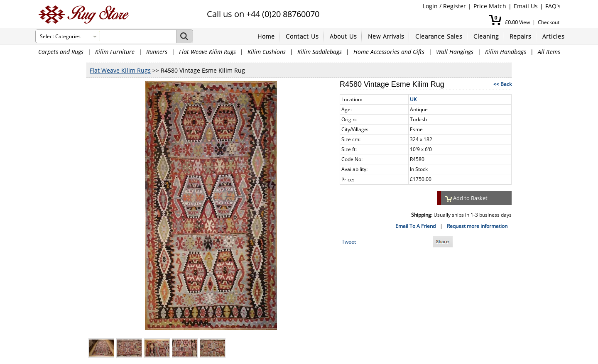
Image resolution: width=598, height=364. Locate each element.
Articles (554, 36)
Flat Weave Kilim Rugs (207, 52)
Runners (157, 52)
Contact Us (302, 36)
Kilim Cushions (267, 52)
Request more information (477, 226)
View (524, 22)
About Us (343, 36)
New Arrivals (386, 36)
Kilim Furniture (115, 52)
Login (430, 6)
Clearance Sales (439, 36)
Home (266, 36)
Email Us (526, 6)
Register (455, 6)
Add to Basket (466, 198)
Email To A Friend (415, 226)
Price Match (490, 6)
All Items (549, 52)
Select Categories (60, 36)
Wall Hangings (455, 52)
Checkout (549, 22)
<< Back (502, 84)
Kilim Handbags (506, 52)
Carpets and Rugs (61, 52)
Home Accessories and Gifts (389, 52)
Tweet (349, 242)
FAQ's (553, 6)
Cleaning (486, 36)
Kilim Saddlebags (320, 52)
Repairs (521, 36)
